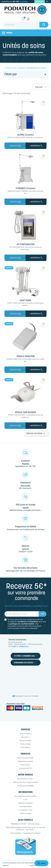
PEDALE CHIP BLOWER (25, 413)
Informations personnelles (25, 796)
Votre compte (25, 813)
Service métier (25, 741)
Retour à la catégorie (26, 68)
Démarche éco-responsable (26, 782)
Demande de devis (25, 663)
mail (14, 646)
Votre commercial (26, 656)
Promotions (25, 765)
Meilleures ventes (26, 761)
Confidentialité (25, 806)
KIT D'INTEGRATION (26, 245)
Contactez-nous (25, 810)
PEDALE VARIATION (26, 356)
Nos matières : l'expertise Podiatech (25, 833)
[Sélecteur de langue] (48, 2)
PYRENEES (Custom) (26, 189)
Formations (25, 747)
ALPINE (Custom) (25, 135)
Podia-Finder (25, 744)
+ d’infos (24, 1)
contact (40, 1)
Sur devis (15, 146)
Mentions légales (25, 803)
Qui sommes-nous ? (25, 779)
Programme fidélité (25, 786)
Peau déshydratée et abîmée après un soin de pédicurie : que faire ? (26, 828)
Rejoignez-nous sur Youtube (26, 696)
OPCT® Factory (26, 734)
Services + (26, 737)
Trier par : (41, 87)
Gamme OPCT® (26, 768)
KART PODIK (25, 301)
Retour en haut (36, 434)
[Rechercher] (25, 25)
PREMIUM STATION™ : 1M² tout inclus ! (26, 824)
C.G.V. (26, 800)
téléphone (24, 646)
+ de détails (36, 146)
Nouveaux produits (26, 758)
